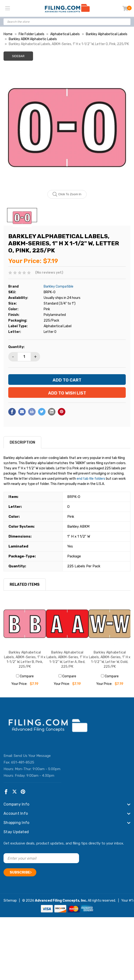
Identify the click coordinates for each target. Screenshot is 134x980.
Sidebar (18, 56)
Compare (25, 676)
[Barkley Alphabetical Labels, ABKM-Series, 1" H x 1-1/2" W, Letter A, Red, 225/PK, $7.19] (67, 624)
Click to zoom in (67, 194)
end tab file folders (91, 479)
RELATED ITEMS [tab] (25, 584)
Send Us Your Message (32, 756)
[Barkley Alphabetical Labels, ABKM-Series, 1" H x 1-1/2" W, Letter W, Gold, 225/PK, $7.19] (110, 624)
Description (22, 442)
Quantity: (16, 347)
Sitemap (10, 901)
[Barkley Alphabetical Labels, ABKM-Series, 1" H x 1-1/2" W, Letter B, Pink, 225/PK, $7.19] (25, 624)
